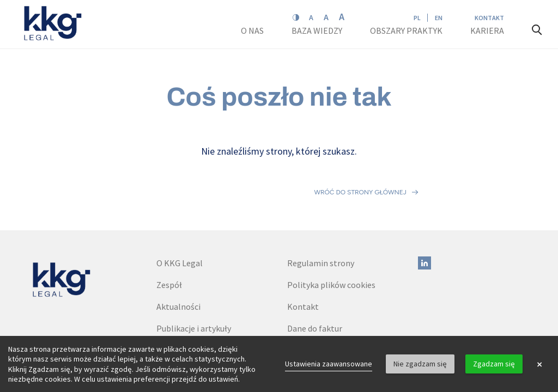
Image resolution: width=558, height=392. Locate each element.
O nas (253, 30)
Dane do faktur (315, 280)
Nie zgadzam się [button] (420, 364)
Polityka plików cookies (331, 237)
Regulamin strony (321, 215)
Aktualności (178, 259)
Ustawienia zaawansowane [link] (329, 364)
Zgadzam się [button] (494, 364)
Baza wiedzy (318, 30)
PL (417, 18)
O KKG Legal (180, 215)
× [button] (539, 364)
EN (439, 18)
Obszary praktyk (406, 30)
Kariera (488, 30)
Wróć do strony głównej (360, 168)
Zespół (169, 237)
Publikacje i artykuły (194, 280)
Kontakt (489, 18)
